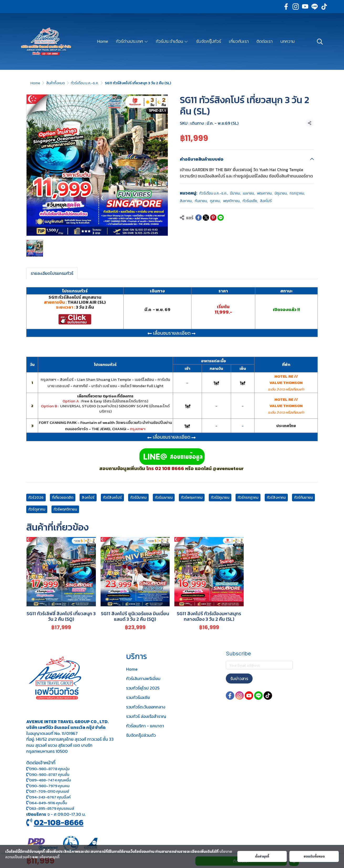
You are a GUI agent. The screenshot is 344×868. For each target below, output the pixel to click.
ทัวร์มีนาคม (138, 498)
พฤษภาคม (265, 193)
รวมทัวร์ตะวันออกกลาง (146, 707)
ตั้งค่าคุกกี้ (262, 856)
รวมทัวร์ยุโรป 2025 (143, 688)
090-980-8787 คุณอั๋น (49, 774)
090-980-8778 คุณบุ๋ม (48, 769)
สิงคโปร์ (266, 201)
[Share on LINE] (221, 218)
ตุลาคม (215, 201)
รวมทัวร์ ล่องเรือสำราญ (146, 716)
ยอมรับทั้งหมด (314, 856)
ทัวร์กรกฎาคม (248, 498)
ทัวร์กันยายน (303, 498)
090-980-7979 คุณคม (49, 786)
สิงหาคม (186, 201)
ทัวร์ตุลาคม (37, 509)
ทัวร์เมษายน (164, 498)
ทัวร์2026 (36, 498)
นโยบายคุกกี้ (49, 857)
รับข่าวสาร (239, 678)
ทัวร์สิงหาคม (276, 498)
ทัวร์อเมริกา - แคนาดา (145, 726)
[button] (320, 41)
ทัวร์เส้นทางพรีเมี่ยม (143, 678)
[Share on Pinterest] (213, 218)
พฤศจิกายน (232, 201)
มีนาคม (235, 193)
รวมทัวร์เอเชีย (138, 697)
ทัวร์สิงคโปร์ (112, 498)
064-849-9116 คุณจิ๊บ (47, 803)
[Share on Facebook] (199, 218)
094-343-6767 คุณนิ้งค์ (48, 797)
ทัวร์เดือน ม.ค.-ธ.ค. (85, 83)
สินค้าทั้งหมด (56, 83)
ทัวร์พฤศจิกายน (65, 509)
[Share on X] (206, 218)
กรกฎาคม (297, 193)
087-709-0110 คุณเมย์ (49, 791)
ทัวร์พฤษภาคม (192, 498)
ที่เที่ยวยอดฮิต (63, 498)
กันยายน (201, 201)
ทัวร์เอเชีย (250, 201)
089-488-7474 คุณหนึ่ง (49, 780)
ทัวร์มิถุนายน (220, 498)
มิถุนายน (281, 193)
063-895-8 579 (43, 808)
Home (35, 83)
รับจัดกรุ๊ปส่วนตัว (141, 735)
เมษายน (249, 193)
